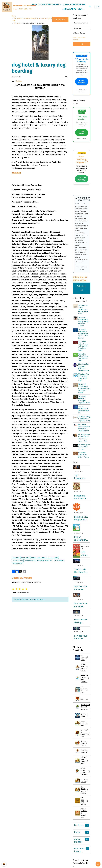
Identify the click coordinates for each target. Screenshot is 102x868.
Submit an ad (82, 292)
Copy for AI (60, 21)
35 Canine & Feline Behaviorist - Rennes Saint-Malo (84, 314)
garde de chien (53, 559)
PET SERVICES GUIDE (49, 5)
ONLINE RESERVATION (74, 5)
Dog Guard (16, 559)
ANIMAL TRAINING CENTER (83, 767)
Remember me (80, 34)
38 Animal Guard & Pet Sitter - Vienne (84, 471)
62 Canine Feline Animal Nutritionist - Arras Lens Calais (84, 350)
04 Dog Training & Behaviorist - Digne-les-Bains (83, 427)
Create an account (78, 39)
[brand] (15, 8)
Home (35, 5)
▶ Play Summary (82, 83)
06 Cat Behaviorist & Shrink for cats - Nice (84, 416)
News (80, 10)
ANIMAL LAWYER (82, 807)
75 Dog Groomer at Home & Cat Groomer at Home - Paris (83, 451)
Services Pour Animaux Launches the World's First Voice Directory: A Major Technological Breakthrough (81, 654)
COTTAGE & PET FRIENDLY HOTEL (83, 785)
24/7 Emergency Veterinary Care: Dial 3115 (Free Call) (79, 494)
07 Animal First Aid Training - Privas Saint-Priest (84, 381)
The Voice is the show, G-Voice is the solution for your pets (80, 588)
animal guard (25, 559)
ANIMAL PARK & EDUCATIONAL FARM (83, 756)
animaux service (30, 562)
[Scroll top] (98, 864)
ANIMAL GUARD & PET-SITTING (82, 686)
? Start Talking (82, 135)
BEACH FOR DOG (82, 745)
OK (82, 46)
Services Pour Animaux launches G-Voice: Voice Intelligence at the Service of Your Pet (81, 605)
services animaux (18, 562)
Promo (77, 862)
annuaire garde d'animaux (44, 562)
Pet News (17, 25)
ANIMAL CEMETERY (83, 737)
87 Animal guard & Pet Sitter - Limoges (83, 462)
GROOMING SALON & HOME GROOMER (83, 698)
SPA (82, 719)
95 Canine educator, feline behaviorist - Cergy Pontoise (84, 439)
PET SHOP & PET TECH (82, 710)
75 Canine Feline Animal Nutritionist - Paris (84, 361)
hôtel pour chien (17, 565)
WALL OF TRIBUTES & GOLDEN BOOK (82, 842)
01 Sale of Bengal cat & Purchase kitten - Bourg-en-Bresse (84, 393)
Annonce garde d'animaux (39, 559)
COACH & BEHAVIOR (83, 775)
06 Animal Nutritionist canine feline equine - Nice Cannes (84, 338)
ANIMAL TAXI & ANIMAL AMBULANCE (83, 797)
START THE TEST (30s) (82, 183)
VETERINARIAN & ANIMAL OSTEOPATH (83, 728)
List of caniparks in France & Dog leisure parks (81, 555)
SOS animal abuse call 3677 (85, 571)
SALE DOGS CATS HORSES (82, 829)
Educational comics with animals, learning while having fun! (81, 514)
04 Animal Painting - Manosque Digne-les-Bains (83, 405)
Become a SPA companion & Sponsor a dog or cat (81, 535)
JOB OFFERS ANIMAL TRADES (82, 817)
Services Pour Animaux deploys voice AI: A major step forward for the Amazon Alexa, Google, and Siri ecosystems (82, 622)
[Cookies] (4, 864)
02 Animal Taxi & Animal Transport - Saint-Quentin (84, 371)
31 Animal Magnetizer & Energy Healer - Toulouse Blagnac (84, 326)
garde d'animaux (59, 562)
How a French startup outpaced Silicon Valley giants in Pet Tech (81, 638)
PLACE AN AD (69, 10)
